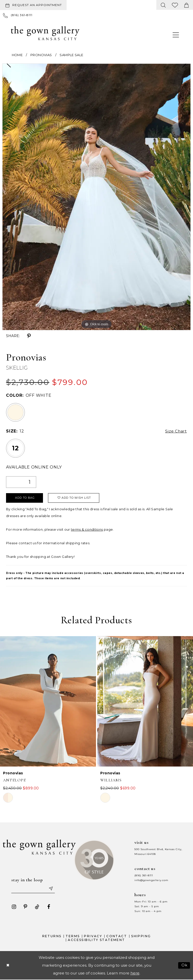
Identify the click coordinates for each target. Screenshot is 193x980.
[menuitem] (34, 5)
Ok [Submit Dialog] (185, 966)
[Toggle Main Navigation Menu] (176, 35)
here (135, 974)
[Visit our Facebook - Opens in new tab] (48, 907)
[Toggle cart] (186, 5)
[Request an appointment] (33, 5)
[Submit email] (51, 889)
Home (17, 55)
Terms (73, 936)
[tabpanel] (96, 197)
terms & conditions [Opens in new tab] (87, 530)
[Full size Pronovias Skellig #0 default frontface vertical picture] (96, 197)
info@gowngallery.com (151, 880)
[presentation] (48, 702)
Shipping (141, 936)
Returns (52, 936)
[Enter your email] (33, 889)
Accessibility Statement (96, 940)
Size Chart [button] (176, 431)
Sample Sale (71, 55)
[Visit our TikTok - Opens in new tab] (37, 907)
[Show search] (163, 5)
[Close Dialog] (8, 966)
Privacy (93, 936)
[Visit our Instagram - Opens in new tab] (14, 907)
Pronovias (41, 55)
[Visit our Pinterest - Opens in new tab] (25, 907)
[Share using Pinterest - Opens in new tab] (29, 336)
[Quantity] (21, 482)
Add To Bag (25, 498)
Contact (117, 936)
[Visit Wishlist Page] (175, 5)
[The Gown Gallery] (45, 33)
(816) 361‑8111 (144, 876)
